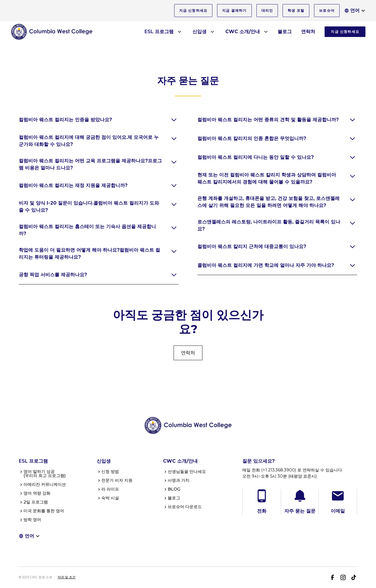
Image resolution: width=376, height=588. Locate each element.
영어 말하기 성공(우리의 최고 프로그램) (45, 474)
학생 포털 (296, 10)
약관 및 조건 (67, 577)
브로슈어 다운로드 (185, 507)
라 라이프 (110, 489)
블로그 (285, 32)
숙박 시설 (110, 498)
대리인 (267, 10)
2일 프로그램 (36, 502)
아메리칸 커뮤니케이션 (45, 484)
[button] (355, 11)
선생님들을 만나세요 (187, 471)
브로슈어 (327, 10)
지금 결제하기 (234, 10)
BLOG (174, 489)
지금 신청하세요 (193, 10)
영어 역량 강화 (37, 493)
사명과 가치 (179, 480)
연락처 (308, 32)
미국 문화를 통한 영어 (44, 511)
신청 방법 (110, 471)
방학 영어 (32, 520)
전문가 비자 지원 (117, 480)
